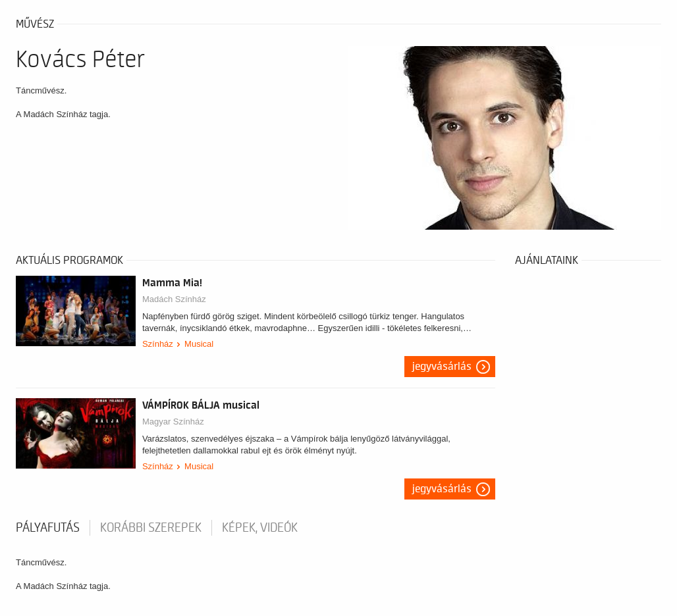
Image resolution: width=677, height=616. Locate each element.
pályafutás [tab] (48, 528)
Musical (199, 344)
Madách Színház (174, 299)
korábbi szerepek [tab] (151, 528)
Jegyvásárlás (442, 367)
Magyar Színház (173, 422)
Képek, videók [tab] (260, 528)
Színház (158, 344)
